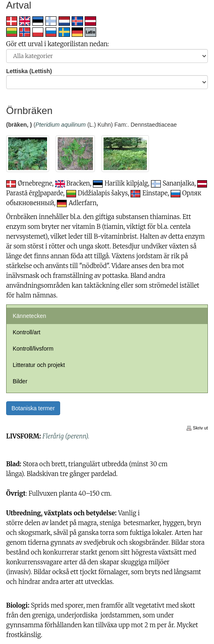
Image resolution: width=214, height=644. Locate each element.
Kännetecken (29, 316)
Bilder (20, 381)
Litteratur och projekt (39, 365)
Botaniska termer (33, 408)
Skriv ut (197, 428)
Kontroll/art (27, 332)
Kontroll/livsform (33, 349)
